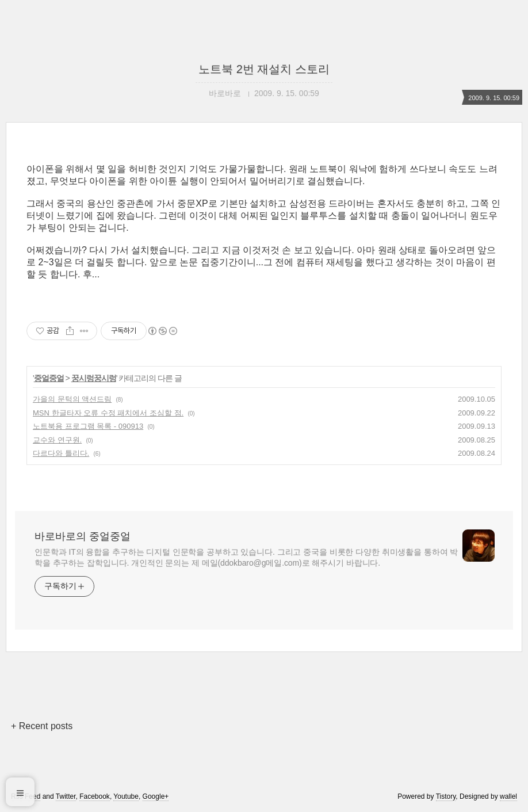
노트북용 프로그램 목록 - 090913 (88, 426)
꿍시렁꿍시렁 (94, 378)
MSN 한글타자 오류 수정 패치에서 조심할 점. (108, 413)
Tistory (446, 796)
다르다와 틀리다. (61, 453)
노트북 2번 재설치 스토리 (264, 69)
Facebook (95, 796)
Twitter (66, 796)
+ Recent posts (42, 726)
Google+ (156, 796)
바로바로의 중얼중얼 (83, 536)
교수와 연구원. (57, 440)
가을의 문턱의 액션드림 (72, 399)
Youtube (126, 796)
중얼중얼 (49, 378)
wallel (508, 796)
